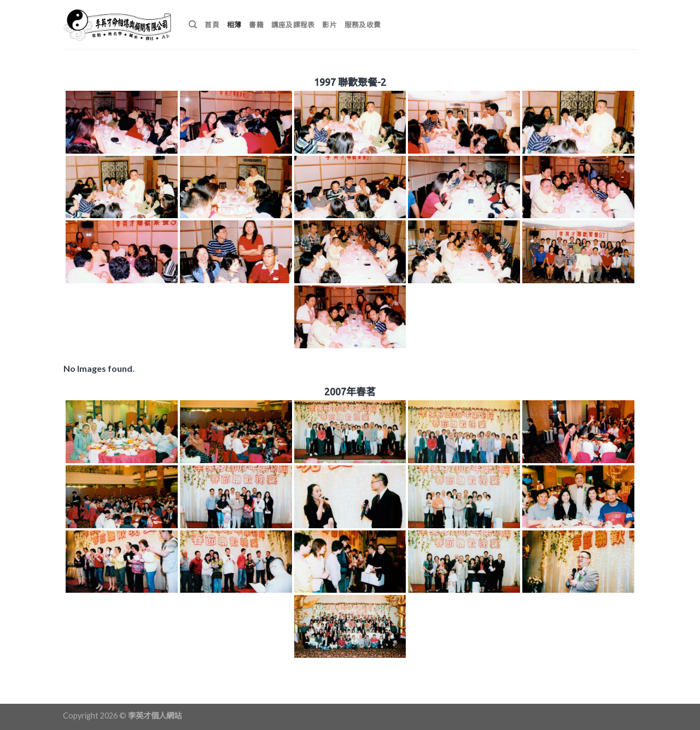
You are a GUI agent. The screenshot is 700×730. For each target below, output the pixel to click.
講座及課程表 (293, 25)
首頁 (212, 25)
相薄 (234, 25)
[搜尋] (193, 25)
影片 (329, 25)
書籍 (256, 25)
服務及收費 (363, 25)
